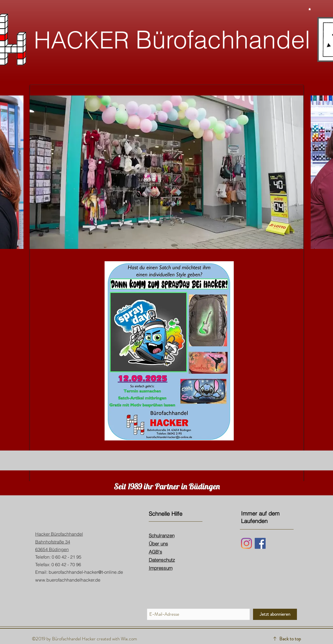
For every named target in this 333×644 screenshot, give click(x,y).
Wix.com (129, 639)
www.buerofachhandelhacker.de (68, 580)
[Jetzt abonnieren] (275, 614)
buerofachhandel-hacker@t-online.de (86, 572)
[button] (310, 9)
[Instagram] (246, 543)
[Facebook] (260, 543)
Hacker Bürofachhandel (59, 534)
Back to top (290, 639)
